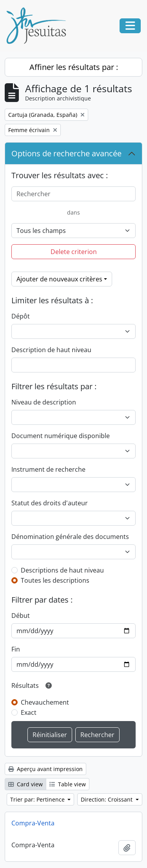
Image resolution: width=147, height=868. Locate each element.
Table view (68, 784)
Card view (25, 784)
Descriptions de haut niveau (62, 570)
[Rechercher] (73, 194)
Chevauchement (45, 702)
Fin (16, 649)
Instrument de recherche (48, 469)
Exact (29, 712)
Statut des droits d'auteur (50, 503)
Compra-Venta (33, 823)
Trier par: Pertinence (38, 799)
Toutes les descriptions (55, 580)
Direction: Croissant (107, 799)
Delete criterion (74, 252)
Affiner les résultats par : (74, 67)
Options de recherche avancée (66, 153)
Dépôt (21, 316)
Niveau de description (44, 402)
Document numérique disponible (61, 436)
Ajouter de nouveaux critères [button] (59, 279)
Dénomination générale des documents (70, 537)
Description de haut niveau (51, 350)
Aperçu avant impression (45, 769)
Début (21, 616)
